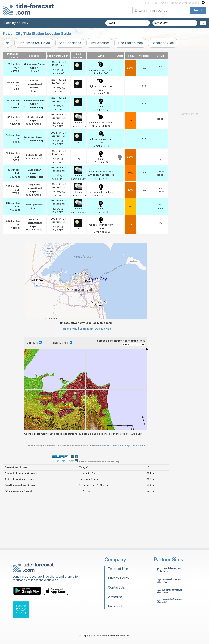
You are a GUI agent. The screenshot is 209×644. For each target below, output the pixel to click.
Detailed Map (103, 329)
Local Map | (87, 329)
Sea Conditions (70, 43)
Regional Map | (70, 329)
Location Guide (163, 43)
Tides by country (16, 23)
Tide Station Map (130, 43)
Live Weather (99, 43)
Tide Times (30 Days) (34, 43)
